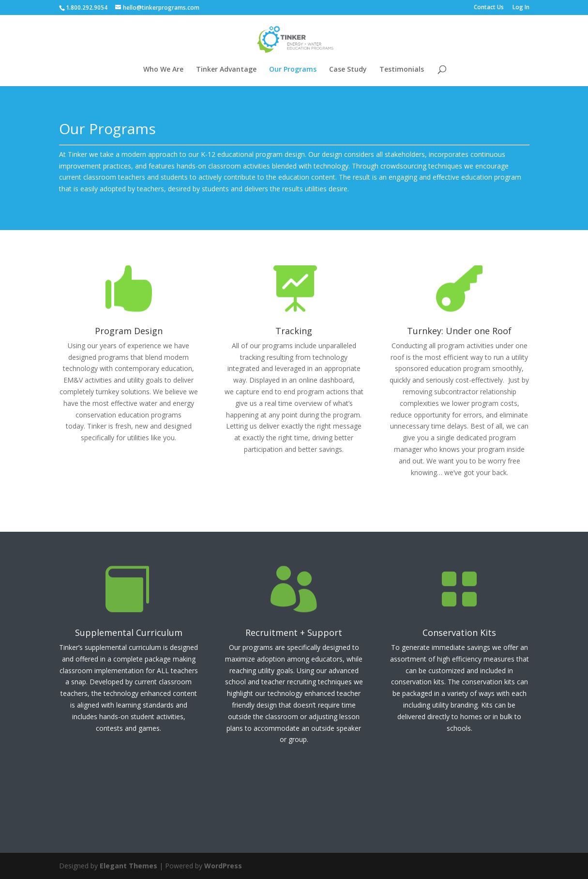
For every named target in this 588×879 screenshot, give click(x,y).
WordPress (223, 866)
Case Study (348, 70)
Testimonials (402, 70)
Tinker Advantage (226, 70)
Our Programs (293, 70)
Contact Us (489, 8)
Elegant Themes (128, 866)
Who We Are (163, 70)
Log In (521, 8)
